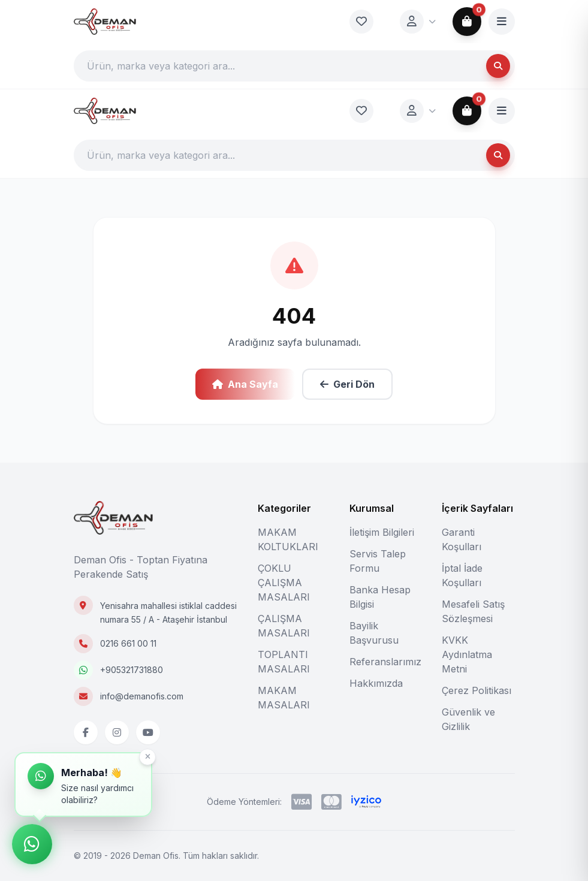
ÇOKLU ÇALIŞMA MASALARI (284, 583)
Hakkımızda (376, 683)
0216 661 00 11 (128, 643)
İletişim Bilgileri (382, 532)
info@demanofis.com (142, 696)
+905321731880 (132, 670)
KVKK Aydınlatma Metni (467, 654)
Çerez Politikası (477, 690)
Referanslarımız (385, 662)
